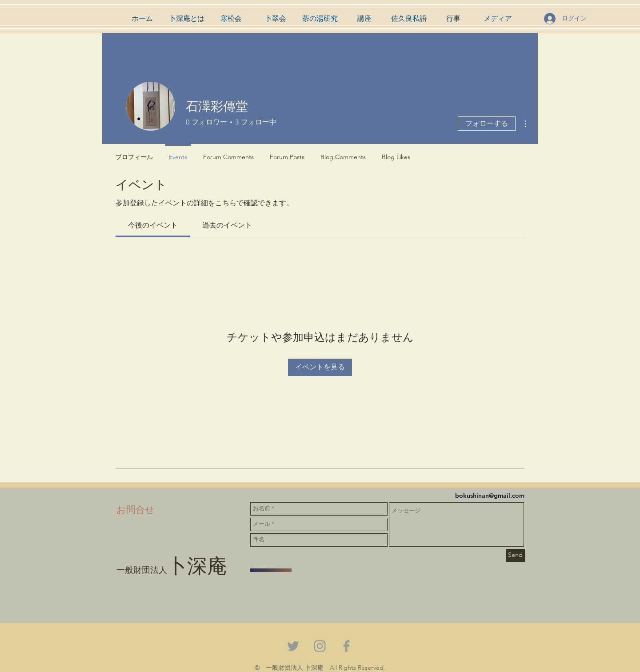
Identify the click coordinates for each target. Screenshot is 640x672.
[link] (153, 225)
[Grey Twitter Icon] (293, 646)
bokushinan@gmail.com (490, 496)
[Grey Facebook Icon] (346, 646)
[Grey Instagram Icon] (320, 646)
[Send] (515, 555)
